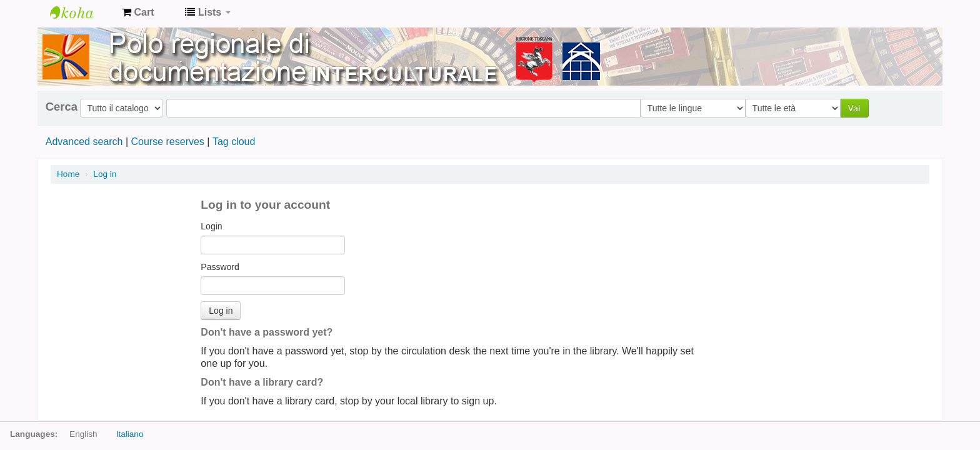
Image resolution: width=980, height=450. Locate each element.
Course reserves (167, 142)
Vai (854, 108)
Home (68, 174)
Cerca (62, 107)
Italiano (130, 434)
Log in (105, 174)
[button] (138, 12)
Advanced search (84, 142)
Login (211, 226)
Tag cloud (234, 142)
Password (220, 267)
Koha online (81, 12)
